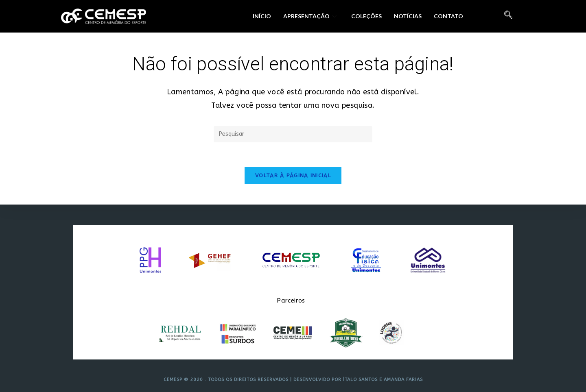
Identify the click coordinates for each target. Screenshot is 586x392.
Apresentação (310, 16)
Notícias (408, 16)
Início (262, 16)
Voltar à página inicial (293, 175)
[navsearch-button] (508, 16)
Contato (448, 16)
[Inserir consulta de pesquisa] (293, 134)
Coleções (366, 16)
